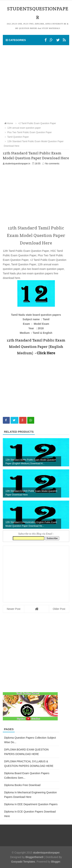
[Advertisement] (36, 83)
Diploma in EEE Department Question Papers (31, 804)
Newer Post (14, 609)
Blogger (56, 862)
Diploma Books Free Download (22, 785)
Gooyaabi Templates (23, 862)
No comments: (53, 164)
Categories (16, 40)
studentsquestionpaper (46, 853)
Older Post (59, 609)
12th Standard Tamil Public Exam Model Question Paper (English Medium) (36, 347)
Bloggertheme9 (34, 857)
